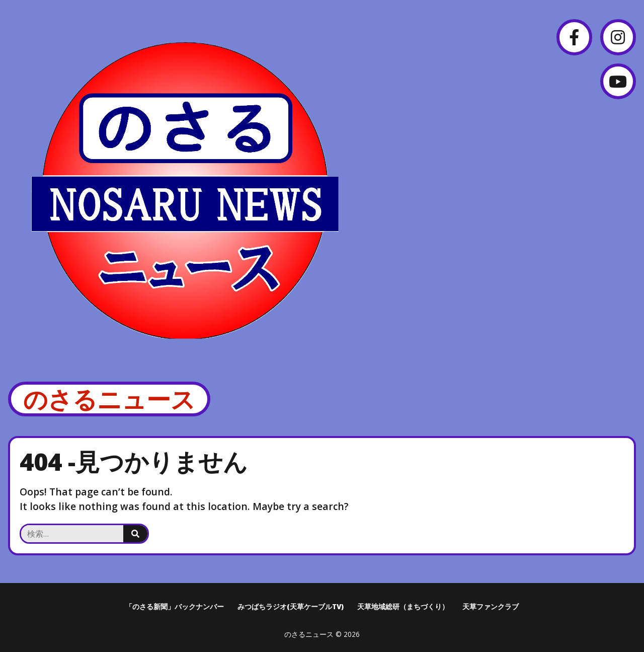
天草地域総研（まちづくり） (403, 606)
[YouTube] (618, 81)
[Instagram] (618, 37)
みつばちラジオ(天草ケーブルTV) (291, 606)
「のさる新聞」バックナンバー (175, 606)
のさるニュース (109, 399)
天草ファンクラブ (491, 606)
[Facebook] (574, 37)
